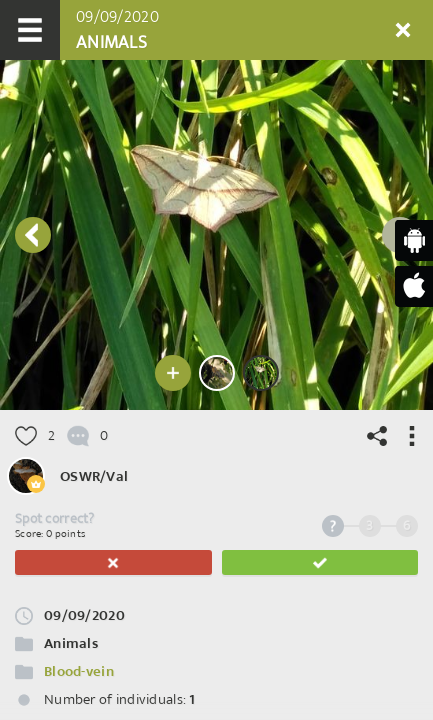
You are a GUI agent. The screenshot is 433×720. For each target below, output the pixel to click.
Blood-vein (79, 671)
